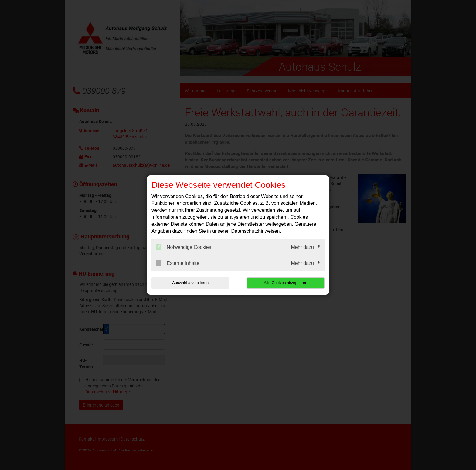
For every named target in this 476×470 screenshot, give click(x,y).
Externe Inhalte (178, 263)
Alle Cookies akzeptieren (286, 283)
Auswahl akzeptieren (190, 283)
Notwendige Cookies (184, 247)
